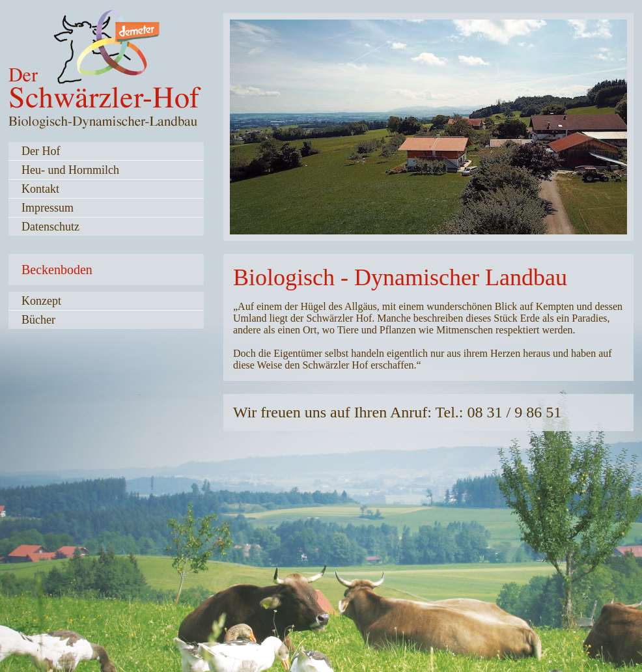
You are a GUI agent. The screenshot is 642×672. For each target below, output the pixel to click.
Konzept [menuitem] (41, 301)
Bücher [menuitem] (38, 320)
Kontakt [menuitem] (40, 189)
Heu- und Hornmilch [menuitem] (70, 170)
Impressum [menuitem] (48, 208)
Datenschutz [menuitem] (50, 227)
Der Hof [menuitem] (41, 151)
